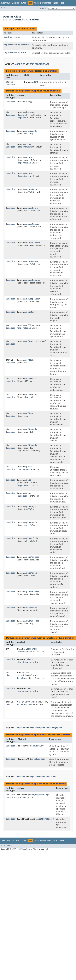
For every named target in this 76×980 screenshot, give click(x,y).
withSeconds (33, 621)
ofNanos (30, 413)
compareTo (32, 649)
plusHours (32, 522)
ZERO (36, 82)
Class (23, 3)
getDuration (37, 746)
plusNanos (32, 573)
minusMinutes (33, 243)
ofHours (30, 360)
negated (30, 312)
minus (29, 157)
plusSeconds (33, 592)
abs (28, 102)
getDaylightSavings (38, 795)
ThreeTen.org (26, 849)
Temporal (23, 115)
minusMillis (33, 224)
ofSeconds (32, 429)
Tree (36, 3)
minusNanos (32, 261)
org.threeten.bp (12, 37)
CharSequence (25, 469)
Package (15, 3)
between (30, 112)
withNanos (32, 608)
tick (26, 702)
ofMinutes (32, 395)
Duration (30, 29)
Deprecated (46, 3)
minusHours (32, 208)
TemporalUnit (24, 163)
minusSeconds (33, 280)
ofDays (30, 341)
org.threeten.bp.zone (15, 52)
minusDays (32, 189)
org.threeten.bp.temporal (17, 45)
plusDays (31, 506)
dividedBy (32, 131)
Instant (22, 797)
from (29, 144)
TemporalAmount (26, 147)
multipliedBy (33, 299)
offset (27, 673)
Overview (5, 3)
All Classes (6, 8)
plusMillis (32, 538)
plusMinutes (33, 557)
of (28, 325)
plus (29, 480)
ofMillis (31, 379)
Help (62, 3)
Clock (9, 675)
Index (56, 3)
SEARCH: (43, 8)
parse (29, 467)
